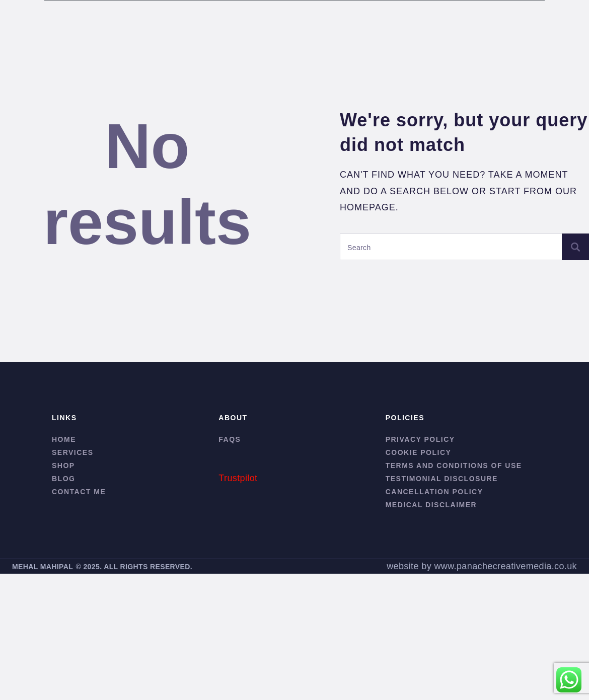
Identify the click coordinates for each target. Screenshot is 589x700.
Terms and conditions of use (454, 465)
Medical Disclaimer (431, 505)
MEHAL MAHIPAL (43, 567)
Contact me (79, 492)
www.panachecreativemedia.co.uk (505, 566)
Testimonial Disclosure (442, 479)
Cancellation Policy (434, 492)
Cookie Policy (419, 452)
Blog (63, 479)
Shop (63, 465)
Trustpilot (238, 478)
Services (73, 452)
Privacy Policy (420, 439)
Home (64, 439)
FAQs (230, 439)
